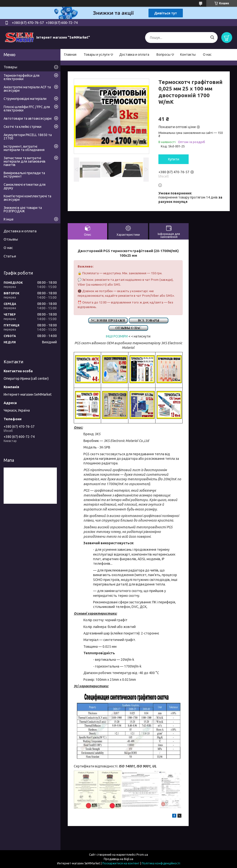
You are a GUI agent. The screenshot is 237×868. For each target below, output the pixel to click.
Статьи (10, 256)
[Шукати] (212, 38)
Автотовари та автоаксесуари (28, 118)
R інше (9, 219)
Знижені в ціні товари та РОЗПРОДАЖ (23, 209)
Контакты (188, 55)
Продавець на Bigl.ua (118, 859)
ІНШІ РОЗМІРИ (117, 336)
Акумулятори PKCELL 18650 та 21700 (28, 137)
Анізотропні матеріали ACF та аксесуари (27, 89)
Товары (10, 67)
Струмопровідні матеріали (25, 99)
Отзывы (11, 239)
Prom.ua (142, 855)
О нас (207, 55)
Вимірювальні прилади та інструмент (24, 175)
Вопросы (163, 55)
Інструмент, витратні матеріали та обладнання (24, 148)
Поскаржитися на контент (121, 863)
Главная (70, 55)
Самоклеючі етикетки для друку (25, 186)
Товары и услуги (97, 55)
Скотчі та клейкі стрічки (22, 127)
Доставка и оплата (134, 55)
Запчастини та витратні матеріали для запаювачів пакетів (25, 161)
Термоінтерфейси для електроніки (22, 77)
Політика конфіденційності (161, 863)
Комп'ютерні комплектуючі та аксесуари (27, 198)
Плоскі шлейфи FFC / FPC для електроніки (27, 109)
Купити (174, 159)
